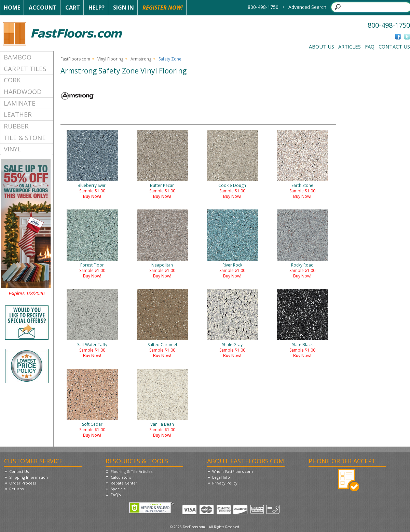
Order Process (23, 483)
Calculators (121, 477)
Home (12, 8)
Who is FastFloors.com (233, 471)
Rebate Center (124, 483)
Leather (18, 114)
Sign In (124, 8)
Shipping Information (29, 477)
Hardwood (23, 91)
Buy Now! (92, 196)
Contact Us (394, 46)
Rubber (16, 126)
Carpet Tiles (25, 69)
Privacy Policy (225, 483)
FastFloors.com (75, 59)
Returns (16, 489)
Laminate (20, 103)
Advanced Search (307, 7)
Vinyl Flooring (110, 59)
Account (43, 8)
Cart (73, 8)
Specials (118, 489)
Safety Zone (170, 59)
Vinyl (12, 149)
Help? (97, 8)
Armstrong (141, 59)
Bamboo (18, 57)
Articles (350, 46)
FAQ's (116, 495)
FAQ (370, 46)
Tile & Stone (25, 138)
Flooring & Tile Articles (132, 471)
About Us (322, 46)
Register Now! (163, 8)
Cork (12, 80)
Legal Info (221, 477)
